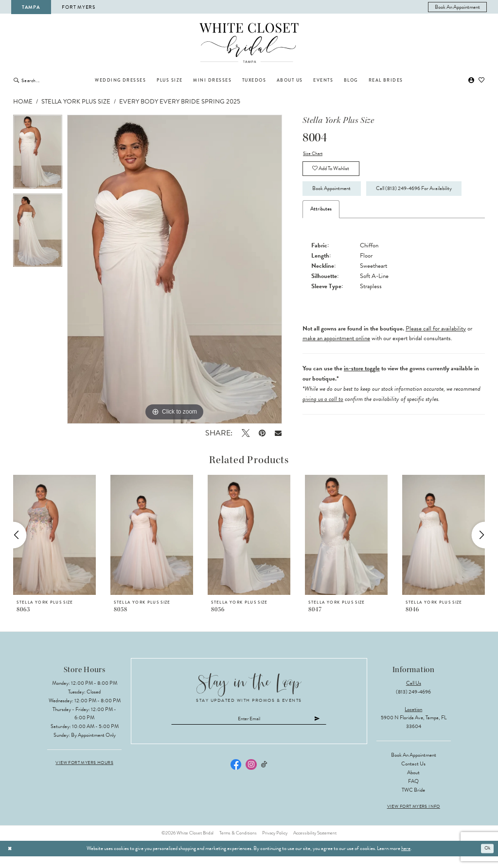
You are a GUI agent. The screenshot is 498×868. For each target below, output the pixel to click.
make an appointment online (336, 364)
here (406, 860)
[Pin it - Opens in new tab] (262, 433)
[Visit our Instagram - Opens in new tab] (251, 777)
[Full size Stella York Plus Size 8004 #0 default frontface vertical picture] (175, 269)
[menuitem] (458, 7)
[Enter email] (249, 730)
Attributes (321, 234)
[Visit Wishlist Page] (482, 80)
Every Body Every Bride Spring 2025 (180, 102)
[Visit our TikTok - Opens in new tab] (264, 777)
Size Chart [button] (314, 154)
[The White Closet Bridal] (249, 43)
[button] (471, 80)
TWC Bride (413, 801)
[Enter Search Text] (53, 80)
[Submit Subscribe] (323, 730)
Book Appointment (335, 191)
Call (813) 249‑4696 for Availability (357, 213)
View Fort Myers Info (414, 818)
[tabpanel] (38, 154)
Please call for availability (436, 354)
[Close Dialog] (10, 860)
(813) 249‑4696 (413, 703)
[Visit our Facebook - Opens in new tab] (236, 777)
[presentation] (54, 546)
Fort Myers (78, 7)
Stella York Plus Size (76, 102)
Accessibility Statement (315, 844)
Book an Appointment (414, 767)
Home (23, 102)
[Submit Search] (16, 80)
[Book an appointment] (458, 7)
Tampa (31, 7)
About (413, 784)
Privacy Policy (275, 844)
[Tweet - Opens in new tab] (245, 433)
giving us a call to (323, 424)
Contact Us (413, 775)
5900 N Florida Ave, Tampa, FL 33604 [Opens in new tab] (414, 734)
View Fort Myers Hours (84, 774)
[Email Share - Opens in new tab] (278, 433)
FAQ (413, 793)
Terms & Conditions (238, 844)
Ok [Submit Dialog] (487, 859)
